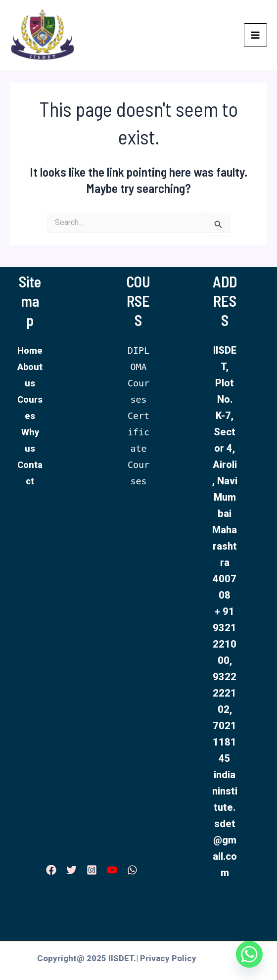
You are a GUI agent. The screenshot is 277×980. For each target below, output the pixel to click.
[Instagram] (92, 870)
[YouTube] (112, 870)
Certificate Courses (138, 448)
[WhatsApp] (132, 870)
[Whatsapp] (249, 954)
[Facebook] (51, 870)
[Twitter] (71, 870)
